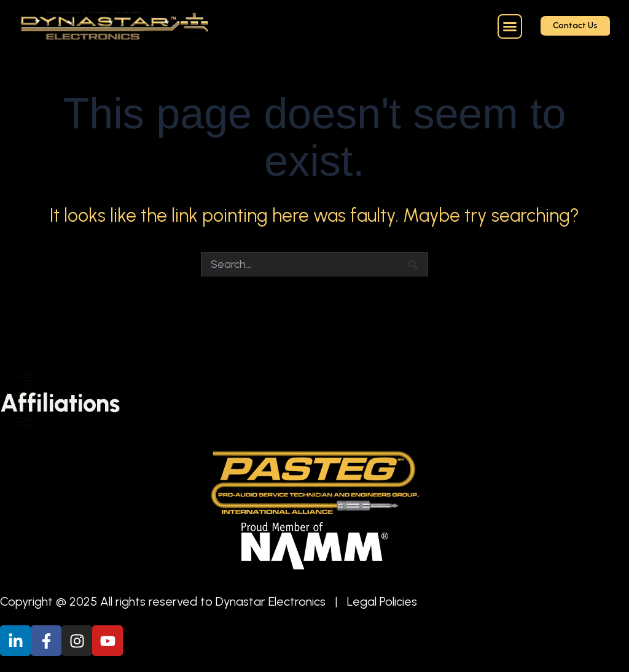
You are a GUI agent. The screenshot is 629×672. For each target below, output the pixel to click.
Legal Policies (382, 601)
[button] (510, 26)
